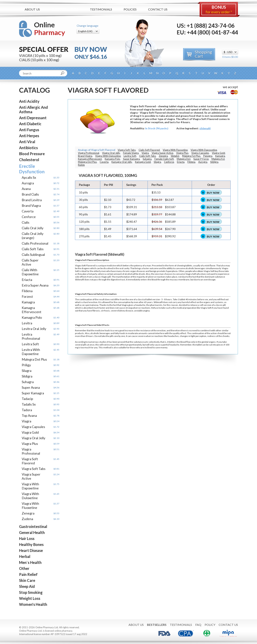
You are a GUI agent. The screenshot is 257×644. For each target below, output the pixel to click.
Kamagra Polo (32, 317)
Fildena (27, 291)
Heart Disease (31, 550)
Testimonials (101, 9)
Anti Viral (27, 142)
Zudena (27, 519)
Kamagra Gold (143, 162)
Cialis (26, 222)
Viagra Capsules (33, 427)
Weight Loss (30, 598)
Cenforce (29, 217)
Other (24, 568)
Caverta (28, 211)
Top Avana (29, 415)
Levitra (27, 323)
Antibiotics (28, 148)
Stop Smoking (31, 592)
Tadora (27, 410)
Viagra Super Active (31, 476)
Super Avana (31, 387)
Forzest (27, 296)
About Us (32, 9)
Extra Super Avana (35, 285)
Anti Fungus (29, 130)
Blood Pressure (32, 154)
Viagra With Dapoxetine (30, 486)
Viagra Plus (30, 444)
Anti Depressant (33, 118)
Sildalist (175, 156)
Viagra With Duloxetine (30, 496)
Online (50, 29)
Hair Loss (27, 538)
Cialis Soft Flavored (149, 150)
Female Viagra (131, 153)
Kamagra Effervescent (32, 310)
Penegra (208, 156)
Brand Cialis (30, 194)
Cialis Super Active (30, 262)
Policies (130, 9)
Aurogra (28, 183)
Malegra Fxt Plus (191, 156)
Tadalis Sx (29, 404)
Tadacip (27, 399)
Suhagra (28, 382)
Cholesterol (29, 160)
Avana (26, 189)
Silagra (27, 371)
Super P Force (201, 159)
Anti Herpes (29, 136)
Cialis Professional (35, 243)
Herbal (25, 556)
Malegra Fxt (218, 159)
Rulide (81, 165)
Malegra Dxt (184, 159)
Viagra (26, 421)
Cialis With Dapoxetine (30, 272)
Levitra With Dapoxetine (31, 352)
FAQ (198, 625)
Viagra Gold (30, 432)
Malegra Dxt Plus (34, 359)
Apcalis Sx (29, 177)
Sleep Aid (27, 586)
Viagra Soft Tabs (34, 469)
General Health (32, 532)
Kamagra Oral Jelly (122, 162)
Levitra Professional (31, 336)
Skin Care (27, 580)
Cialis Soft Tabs (33, 249)
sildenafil (205, 128)
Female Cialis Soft (164, 159)
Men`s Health (30, 562)
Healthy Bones (31, 544)
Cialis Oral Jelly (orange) (33, 236)
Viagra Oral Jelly (33, 438)
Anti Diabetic (30, 124)
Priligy (26, 365)
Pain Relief (28, 574)
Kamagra (28, 302)
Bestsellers (65, 9)
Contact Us (158, 9)
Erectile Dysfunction (32, 169)
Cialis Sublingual (33, 255)
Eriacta (27, 280)
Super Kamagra (33, 393)
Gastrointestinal (33, 526)
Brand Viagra (31, 205)
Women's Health (33, 604)
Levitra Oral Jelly (34, 329)
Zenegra (28, 513)
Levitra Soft (30, 344)
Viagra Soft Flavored (30, 461)
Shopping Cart (203, 54)
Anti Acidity (29, 101)
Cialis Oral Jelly (33, 228)
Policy (210, 625)
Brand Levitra (32, 200)
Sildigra (27, 376)
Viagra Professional (31, 451)
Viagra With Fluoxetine (30, 506)
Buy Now (213, 193)
